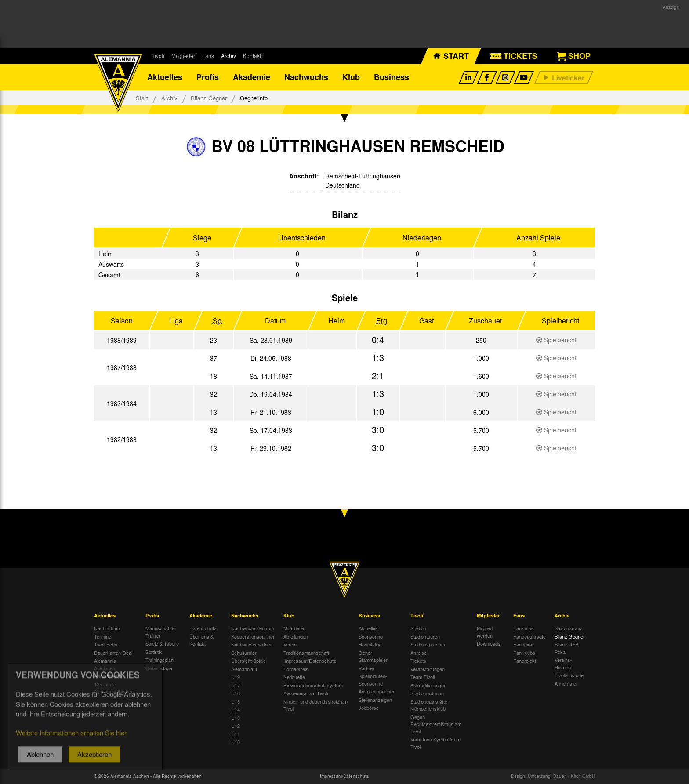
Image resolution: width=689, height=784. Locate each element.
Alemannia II (244, 669)
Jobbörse (369, 708)
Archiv (228, 56)
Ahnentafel (566, 683)
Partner (366, 668)
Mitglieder (183, 56)
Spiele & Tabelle (162, 643)
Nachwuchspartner (252, 644)
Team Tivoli (422, 677)
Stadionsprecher (428, 644)
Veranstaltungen (428, 669)
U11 (236, 734)
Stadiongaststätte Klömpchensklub (429, 705)
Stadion (418, 628)
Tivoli (158, 56)
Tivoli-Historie (569, 675)
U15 (236, 701)
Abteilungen (296, 636)
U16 (236, 693)
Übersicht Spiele (248, 661)
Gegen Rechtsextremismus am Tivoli (436, 724)
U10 (236, 742)
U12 (236, 726)
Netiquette (294, 677)
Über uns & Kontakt (201, 640)
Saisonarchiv (568, 628)
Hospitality (370, 644)
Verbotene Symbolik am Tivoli (435, 743)
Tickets (418, 661)
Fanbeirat (523, 644)
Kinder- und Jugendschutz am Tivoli (315, 705)
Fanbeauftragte (529, 636)
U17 (236, 685)
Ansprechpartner (377, 691)
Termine (103, 636)
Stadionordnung (427, 693)
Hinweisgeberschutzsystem (313, 685)
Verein (290, 644)
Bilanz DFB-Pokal (567, 648)
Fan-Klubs (524, 653)
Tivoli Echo (106, 644)
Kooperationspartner (253, 636)
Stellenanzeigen (375, 700)
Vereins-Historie (563, 663)
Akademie (252, 77)
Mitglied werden (485, 632)
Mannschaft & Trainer (160, 632)
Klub (351, 77)
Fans (208, 56)
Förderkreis (296, 669)
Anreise (419, 653)
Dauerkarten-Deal (113, 653)
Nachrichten (107, 628)
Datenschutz (203, 628)
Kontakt (252, 56)
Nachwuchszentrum (253, 628)
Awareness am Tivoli (306, 693)
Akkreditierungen (428, 685)
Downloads (489, 643)
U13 (236, 718)
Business (392, 77)
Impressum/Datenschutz (310, 661)
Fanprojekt (525, 661)
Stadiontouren (425, 636)
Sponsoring (371, 636)
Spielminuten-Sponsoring (373, 680)
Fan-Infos (524, 628)
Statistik (154, 652)
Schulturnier (244, 653)
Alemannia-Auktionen (106, 664)
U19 (236, 677)
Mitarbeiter (295, 628)
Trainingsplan (160, 660)
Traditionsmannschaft (306, 653)
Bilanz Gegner (209, 98)
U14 (236, 709)
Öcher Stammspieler (373, 656)
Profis (208, 77)
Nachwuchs (306, 77)
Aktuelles (165, 77)
